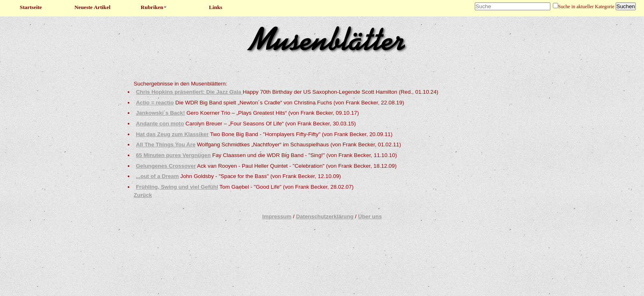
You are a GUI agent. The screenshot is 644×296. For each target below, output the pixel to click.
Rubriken (154, 7)
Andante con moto (160, 124)
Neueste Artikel (92, 7)
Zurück (143, 195)
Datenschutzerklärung (325, 216)
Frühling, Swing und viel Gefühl (177, 187)
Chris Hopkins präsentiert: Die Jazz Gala (189, 92)
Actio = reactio (155, 103)
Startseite (31, 7)
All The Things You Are (166, 145)
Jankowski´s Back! (160, 113)
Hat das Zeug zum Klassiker (172, 134)
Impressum (277, 216)
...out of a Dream (157, 176)
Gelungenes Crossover (166, 166)
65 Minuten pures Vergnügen (173, 155)
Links (216, 7)
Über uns (370, 216)
